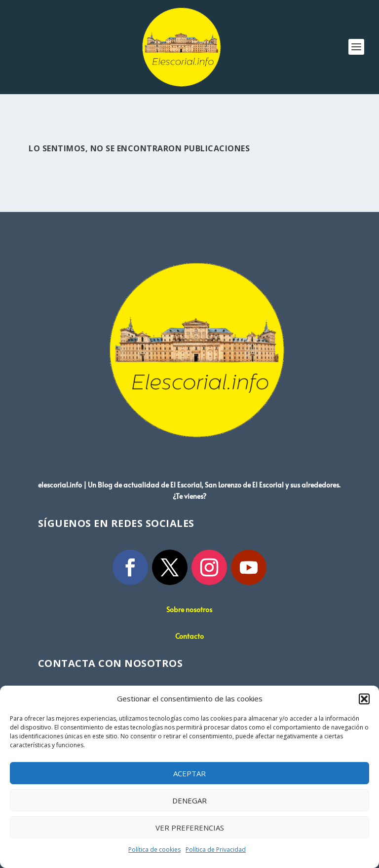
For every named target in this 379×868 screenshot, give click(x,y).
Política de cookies (154, 850)
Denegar (189, 800)
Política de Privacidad (216, 850)
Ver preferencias (190, 828)
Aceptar (189, 773)
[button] (364, 699)
